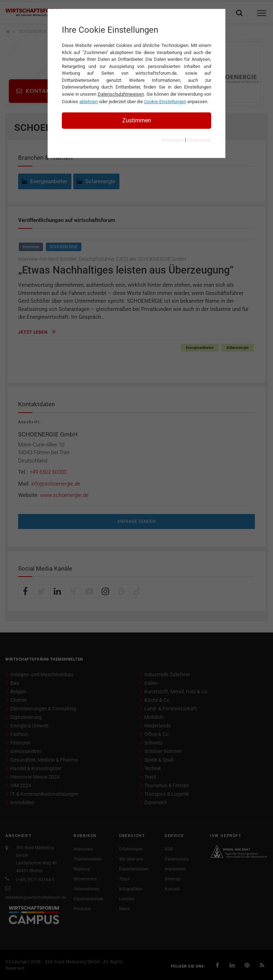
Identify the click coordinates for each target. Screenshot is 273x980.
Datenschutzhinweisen (121, 94)
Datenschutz (199, 140)
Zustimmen (137, 120)
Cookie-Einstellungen (165, 102)
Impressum (173, 140)
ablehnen (89, 102)
